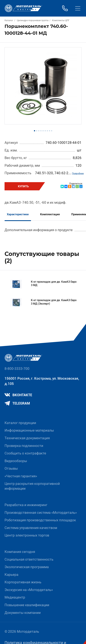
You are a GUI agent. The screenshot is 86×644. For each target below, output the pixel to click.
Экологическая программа (27, 567)
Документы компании (23, 613)
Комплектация (50, 214)
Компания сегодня (20, 552)
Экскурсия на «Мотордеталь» (29, 590)
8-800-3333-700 (17, 369)
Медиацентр (15, 597)
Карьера (11, 575)
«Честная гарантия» (21, 476)
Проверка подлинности (24, 446)
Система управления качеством (31, 528)
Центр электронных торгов (27, 535)
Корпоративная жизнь (23, 582)
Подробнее (78, 173)
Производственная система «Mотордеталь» (41, 513)
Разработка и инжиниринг (26, 505)
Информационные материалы (29, 430)
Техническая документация (27, 438)
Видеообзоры (16, 461)
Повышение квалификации (27, 605)
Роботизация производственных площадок (40, 520)
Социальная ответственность (29, 559)
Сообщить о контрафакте (25, 453)
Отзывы (11, 468)
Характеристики (18, 214)
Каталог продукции (20, 423)
